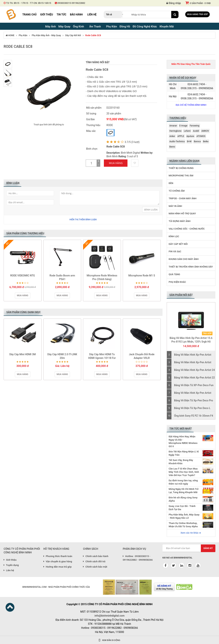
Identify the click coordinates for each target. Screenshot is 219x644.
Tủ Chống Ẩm (177, 191)
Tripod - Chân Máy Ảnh (183, 198)
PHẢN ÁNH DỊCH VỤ (134, 549)
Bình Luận (151, 210)
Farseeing (195, 126)
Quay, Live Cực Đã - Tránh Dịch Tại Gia (182, 508)
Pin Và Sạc (175, 251)
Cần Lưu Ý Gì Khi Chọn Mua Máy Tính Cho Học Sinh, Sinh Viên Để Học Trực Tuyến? (184, 472)
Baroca (197, 141)
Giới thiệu (46, 15)
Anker (172, 136)
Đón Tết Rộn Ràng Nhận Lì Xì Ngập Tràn (184, 453)
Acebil (196, 131)
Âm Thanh (95, 27)
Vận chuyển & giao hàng (58, 561)
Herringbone (176, 131)
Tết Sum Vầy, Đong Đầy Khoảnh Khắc (181, 462)
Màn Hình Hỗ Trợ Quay (182, 213)
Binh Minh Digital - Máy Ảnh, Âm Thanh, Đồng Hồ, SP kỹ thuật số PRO (11, 15)
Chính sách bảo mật (95, 567)
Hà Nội (173, 96)
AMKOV (205, 131)
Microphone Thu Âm (181, 176)
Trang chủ (29, 15)
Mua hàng (23, 295)
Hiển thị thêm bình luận (83, 220)
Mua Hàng (116, 163)
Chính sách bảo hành (96, 556)
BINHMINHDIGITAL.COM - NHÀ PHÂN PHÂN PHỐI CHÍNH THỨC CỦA (56, 587)
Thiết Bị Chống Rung (181, 168)
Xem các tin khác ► (191, 533)
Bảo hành (76, 15)
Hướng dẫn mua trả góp (58, 567)
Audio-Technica (177, 141)
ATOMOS (201, 136)
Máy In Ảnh (175, 206)
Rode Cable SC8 (93, 35)
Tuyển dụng (11, 565)
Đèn (171, 183)
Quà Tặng (174, 274)
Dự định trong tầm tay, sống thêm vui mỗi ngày (183, 482)
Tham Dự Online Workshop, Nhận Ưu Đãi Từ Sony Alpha (183, 525)
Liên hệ (92, 15)
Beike (206, 141)
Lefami (187, 131)
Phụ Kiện (23, 35)
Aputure (190, 136)
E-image (183, 126)
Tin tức (62, 15)
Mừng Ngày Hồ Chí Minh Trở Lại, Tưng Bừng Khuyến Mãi (184, 491)
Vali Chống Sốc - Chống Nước (187, 229)
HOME (10, 35)
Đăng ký (208, 548)
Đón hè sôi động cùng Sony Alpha (183, 499)
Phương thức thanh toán (58, 556)
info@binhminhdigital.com (109, 616)
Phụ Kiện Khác (177, 282)
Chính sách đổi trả (94, 561)
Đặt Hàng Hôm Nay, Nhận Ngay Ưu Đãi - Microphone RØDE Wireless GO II (183, 441)
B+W (189, 141)
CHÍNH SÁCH (91, 549)
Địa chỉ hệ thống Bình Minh (191, 105)
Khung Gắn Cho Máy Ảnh (184, 259)
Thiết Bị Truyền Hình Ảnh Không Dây (191, 267)
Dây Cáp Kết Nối (73, 35)
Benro (172, 147)
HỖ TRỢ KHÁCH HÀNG (56, 549)
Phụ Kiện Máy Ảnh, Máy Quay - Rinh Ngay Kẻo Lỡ (184, 516)
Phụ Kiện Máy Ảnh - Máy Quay (46, 35)
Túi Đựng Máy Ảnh (180, 221)
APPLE (181, 136)
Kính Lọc (174, 236)
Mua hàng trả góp (197, 14)
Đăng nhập (174, 3)
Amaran (173, 126)
